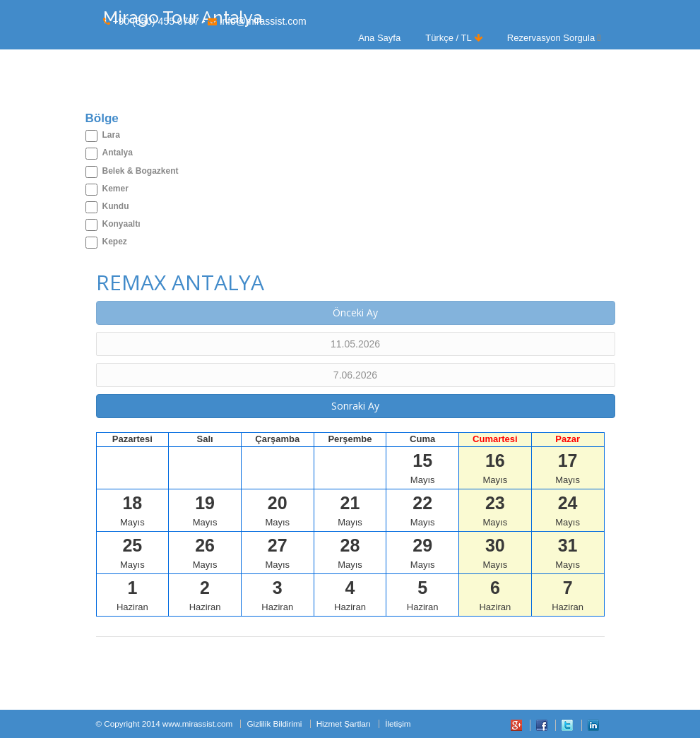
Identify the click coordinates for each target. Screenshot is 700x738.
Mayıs (423, 468)
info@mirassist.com (263, 21)
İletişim (398, 724)
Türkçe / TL (454, 38)
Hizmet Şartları (344, 724)
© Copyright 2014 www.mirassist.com (165, 724)
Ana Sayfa (379, 38)
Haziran (132, 595)
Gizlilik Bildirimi (274, 724)
